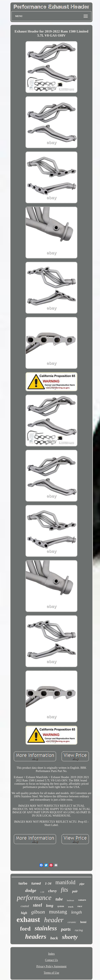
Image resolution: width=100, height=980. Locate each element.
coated (25, 906)
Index (51, 954)
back (54, 938)
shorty (70, 937)
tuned (36, 883)
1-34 (48, 883)
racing (79, 930)
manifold (65, 882)
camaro (82, 900)
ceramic (72, 922)
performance (34, 898)
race (80, 906)
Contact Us (52, 960)
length (77, 912)
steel (37, 905)
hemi (83, 922)
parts (66, 929)
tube (59, 899)
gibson (38, 912)
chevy (52, 891)
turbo (23, 883)
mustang (58, 912)
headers (36, 936)
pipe (82, 884)
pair (75, 891)
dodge (31, 890)
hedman (70, 900)
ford (25, 929)
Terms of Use (51, 973)
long (50, 906)
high (24, 913)
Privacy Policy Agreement (52, 966)
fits (64, 890)
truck (71, 907)
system (61, 906)
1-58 (42, 892)
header (54, 920)
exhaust (28, 920)
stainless (46, 928)
